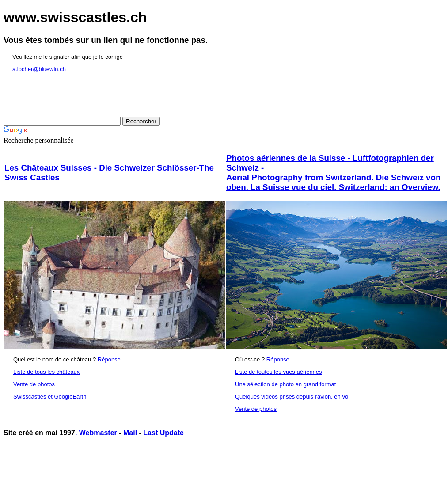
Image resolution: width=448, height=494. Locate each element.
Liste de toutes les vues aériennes (279, 372)
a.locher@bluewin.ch (39, 69)
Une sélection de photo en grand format (285, 384)
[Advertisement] (164, 467)
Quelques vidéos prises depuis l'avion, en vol (292, 397)
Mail (130, 433)
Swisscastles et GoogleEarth (50, 397)
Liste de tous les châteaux (46, 372)
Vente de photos (34, 384)
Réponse (109, 359)
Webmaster (98, 433)
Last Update (163, 433)
